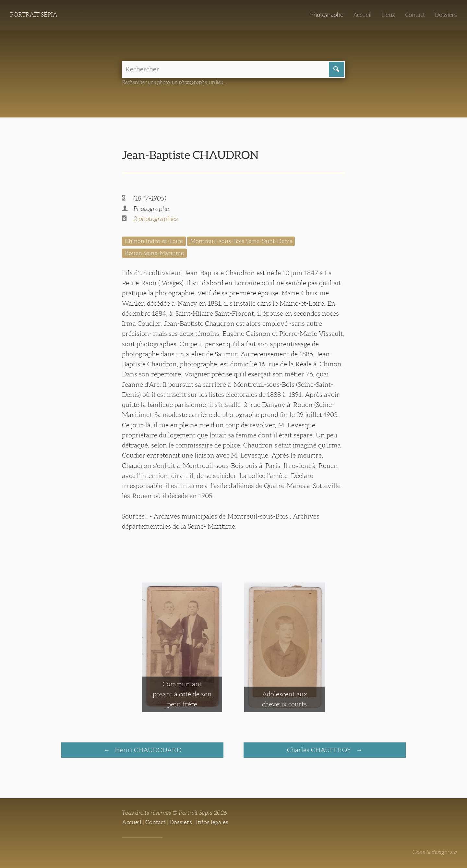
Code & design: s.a (435, 852)
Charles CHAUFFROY (320, 750)
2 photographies (156, 219)
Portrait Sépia (34, 15)
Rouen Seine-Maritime (154, 253)
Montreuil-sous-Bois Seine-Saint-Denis (241, 241)
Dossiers (446, 15)
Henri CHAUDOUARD (147, 750)
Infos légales (212, 822)
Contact (415, 15)
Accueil (362, 15)
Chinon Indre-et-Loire (154, 241)
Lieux (388, 15)
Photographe (327, 15)
